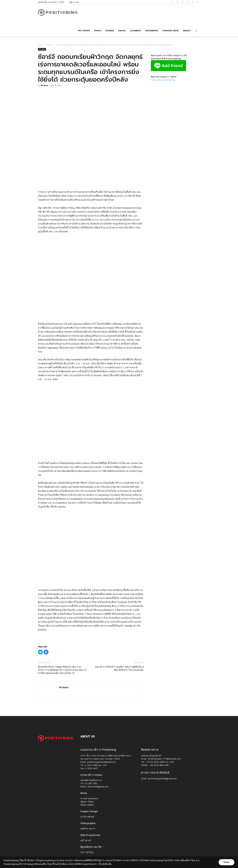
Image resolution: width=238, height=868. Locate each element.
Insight (187, 31)
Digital (122, 31)
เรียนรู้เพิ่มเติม (105, 864)
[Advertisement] (91, 182)
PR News (110, 31)
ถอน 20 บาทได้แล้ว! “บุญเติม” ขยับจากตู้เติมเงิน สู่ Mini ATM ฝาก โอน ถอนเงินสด (119, 668)
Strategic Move (171, 31)
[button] (196, 31)
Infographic (152, 31)
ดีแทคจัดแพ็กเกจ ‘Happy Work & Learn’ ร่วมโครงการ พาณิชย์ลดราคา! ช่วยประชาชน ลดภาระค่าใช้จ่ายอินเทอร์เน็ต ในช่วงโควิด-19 (62, 670)
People (98, 31)
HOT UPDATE (84, 31)
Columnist (136, 31)
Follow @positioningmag (163, 80)
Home (41, 45)
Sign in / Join (74, 2)
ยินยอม (226, 862)
